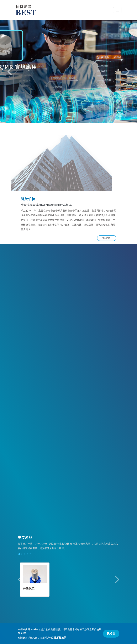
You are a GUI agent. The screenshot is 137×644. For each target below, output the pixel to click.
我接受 (111, 634)
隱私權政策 (60, 638)
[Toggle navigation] (117, 10)
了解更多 (107, 238)
